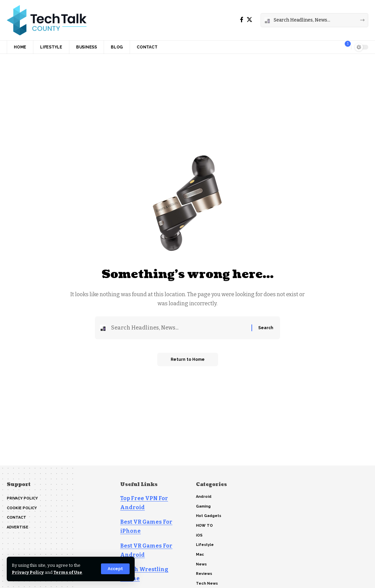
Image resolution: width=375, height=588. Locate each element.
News (201, 564)
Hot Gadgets (209, 516)
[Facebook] (242, 20)
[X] (249, 20)
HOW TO (204, 526)
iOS (199, 535)
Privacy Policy (28, 572)
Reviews (204, 574)
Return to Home (188, 359)
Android (204, 497)
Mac (200, 555)
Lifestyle (205, 545)
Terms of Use (68, 572)
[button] (115, 569)
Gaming (203, 506)
